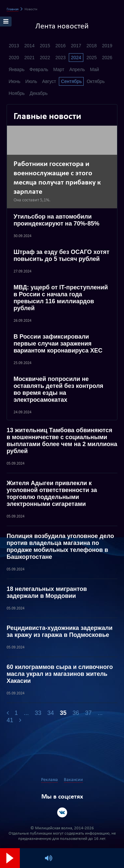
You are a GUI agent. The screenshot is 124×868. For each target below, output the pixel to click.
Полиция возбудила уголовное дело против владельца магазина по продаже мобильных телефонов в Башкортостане (60, 546)
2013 (14, 46)
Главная (13, 9)
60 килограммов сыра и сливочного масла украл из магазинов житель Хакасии (60, 674)
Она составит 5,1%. (32, 200)
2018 (91, 46)
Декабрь (39, 93)
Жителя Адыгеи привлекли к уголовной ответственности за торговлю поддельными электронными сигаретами (52, 494)
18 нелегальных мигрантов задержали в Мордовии (47, 592)
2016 (60, 46)
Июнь (15, 81)
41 (10, 720)
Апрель (77, 69)
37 (88, 713)
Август (49, 81)
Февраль (39, 69)
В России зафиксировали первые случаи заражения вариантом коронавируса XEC (58, 344)
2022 (45, 58)
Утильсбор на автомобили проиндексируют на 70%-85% (57, 220)
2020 (14, 58)
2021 (29, 58)
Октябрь (96, 81)
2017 (76, 46)
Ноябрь (17, 93)
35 (63, 713)
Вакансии (73, 780)
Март (59, 69)
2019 (107, 46)
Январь (17, 69)
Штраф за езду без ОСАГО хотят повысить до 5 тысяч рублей (62, 255)
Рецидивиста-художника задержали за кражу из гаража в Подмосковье (60, 631)
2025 (91, 58)
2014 (29, 46)
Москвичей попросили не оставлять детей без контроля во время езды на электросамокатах (58, 389)
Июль (31, 81)
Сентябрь (71, 81)
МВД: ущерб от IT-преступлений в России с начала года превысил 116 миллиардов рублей (61, 298)
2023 (60, 58)
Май (94, 69)
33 (38, 713)
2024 (76, 58)
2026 (107, 58)
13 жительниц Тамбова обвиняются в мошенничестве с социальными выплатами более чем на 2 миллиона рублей (62, 441)
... (26, 713)
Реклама (49, 780)
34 (51, 713)
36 (76, 713)
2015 (45, 46)
